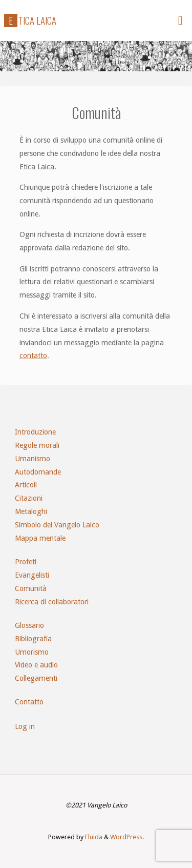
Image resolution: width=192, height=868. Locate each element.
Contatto (29, 702)
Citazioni (29, 498)
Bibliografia (33, 639)
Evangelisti (32, 575)
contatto (33, 356)
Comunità (31, 588)
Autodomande (38, 472)
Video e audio (36, 665)
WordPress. (127, 837)
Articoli (26, 485)
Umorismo (32, 652)
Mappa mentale (40, 538)
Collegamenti (36, 678)
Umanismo (33, 459)
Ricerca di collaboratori (52, 602)
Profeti (26, 562)
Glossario (29, 625)
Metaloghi (31, 511)
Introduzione (35, 432)
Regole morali (37, 445)
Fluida (93, 837)
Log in (25, 726)
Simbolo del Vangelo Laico (57, 525)
